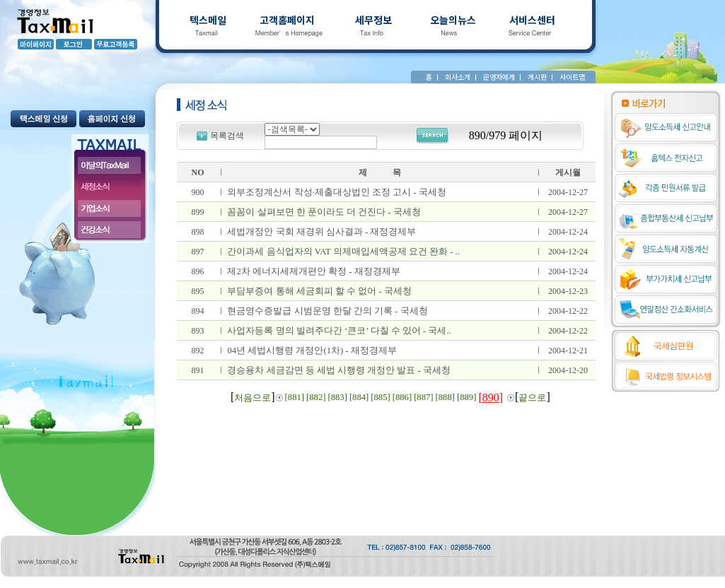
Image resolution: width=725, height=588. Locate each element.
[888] (445, 397)
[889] (466, 397)
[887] (423, 397)
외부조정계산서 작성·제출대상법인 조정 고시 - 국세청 (336, 192)
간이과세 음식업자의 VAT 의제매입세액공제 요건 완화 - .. (343, 252)
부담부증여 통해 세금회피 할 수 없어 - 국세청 (319, 291)
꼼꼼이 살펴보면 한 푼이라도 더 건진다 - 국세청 (324, 212)
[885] (380, 397)
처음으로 (253, 398)
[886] (402, 397)
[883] (337, 397)
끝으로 (532, 398)
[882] (316, 397)
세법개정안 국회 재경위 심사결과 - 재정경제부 (321, 232)
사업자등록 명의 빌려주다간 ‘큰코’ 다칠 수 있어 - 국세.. (339, 331)
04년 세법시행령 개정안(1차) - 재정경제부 (312, 351)
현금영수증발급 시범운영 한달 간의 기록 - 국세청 (327, 311)
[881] (295, 397)
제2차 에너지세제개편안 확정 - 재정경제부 (313, 271)
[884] (359, 397)
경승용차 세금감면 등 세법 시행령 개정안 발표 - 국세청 (339, 370)
